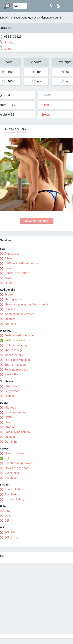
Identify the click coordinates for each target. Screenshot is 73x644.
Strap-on (10, 427)
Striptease (11, 386)
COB (7, 516)
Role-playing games (17, 432)
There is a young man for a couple (27, 304)
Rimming (10, 324)
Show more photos (36, 221)
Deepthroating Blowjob (19, 463)
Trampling (11, 442)
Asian (45, 105)
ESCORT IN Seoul (10, 18)
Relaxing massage (16, 370)
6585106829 (13, 37)
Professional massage (19, 335)
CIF (7, 521)
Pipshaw (10, 319)
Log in (58, 6)
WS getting (11, 537)
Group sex (11, 268)
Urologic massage (16, 345)
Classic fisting (14, 489)
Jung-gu (26, 18)
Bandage (10, 437)
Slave (8, 422)
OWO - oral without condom (22, 263)
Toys (8, 278)
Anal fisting (12, 494)
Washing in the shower (19, 314)
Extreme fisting (14, 499)
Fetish (8, 283)
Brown (46, 115)
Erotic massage (15, 340)
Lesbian (10, 396)
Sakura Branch (14, 374)
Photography (13, 299)
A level (9, 258)
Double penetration (17, 273)
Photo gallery (16, 129)
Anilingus (11, 478)
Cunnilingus (12, 473)
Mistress (10, 408)
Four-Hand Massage (18, 360)
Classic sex (12, 254)
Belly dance (12, 391)
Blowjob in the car (16, 468)
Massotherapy (14, 355)
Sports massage (15, 365)
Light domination (15, 412)
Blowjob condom (15, 453)
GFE (7, 458)
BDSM (8, 417)
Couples (10, 309)
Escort (9, 295)
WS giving (11, 532)
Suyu (35, 18)
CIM (7, 511)
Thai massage (14, 350)
